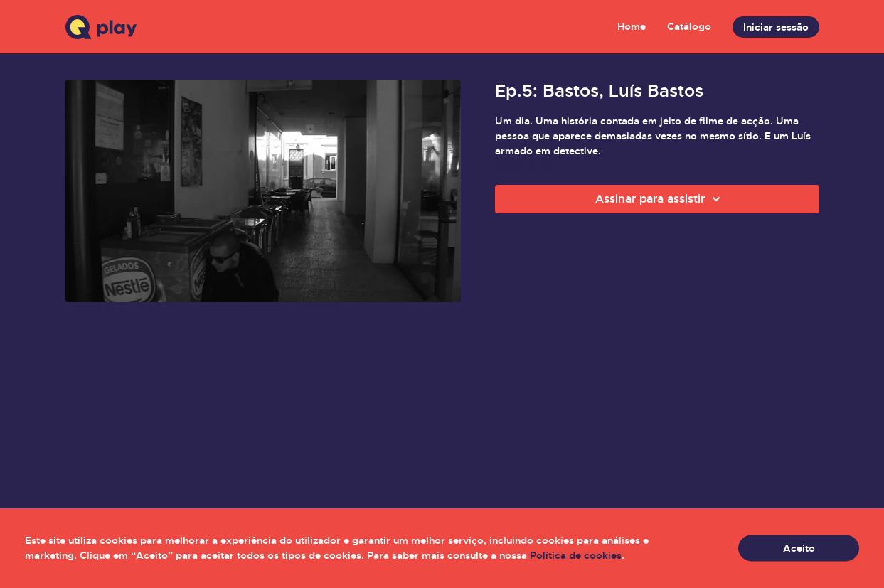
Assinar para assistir (660, 199)
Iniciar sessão (776, 27)
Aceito (799, 548)
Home (632, 26)
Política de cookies (576, 555)
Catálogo (689, 26)
